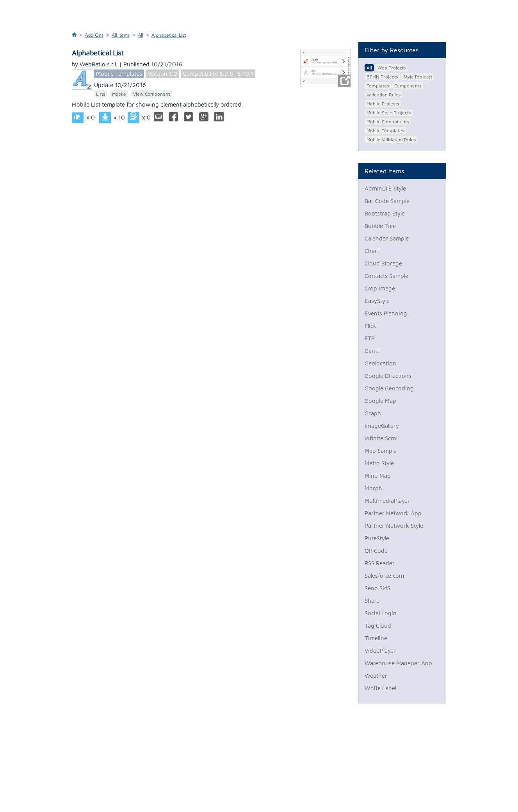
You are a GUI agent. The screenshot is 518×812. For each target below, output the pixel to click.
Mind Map (378, 476)
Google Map (380, 401)
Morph (373, 488)
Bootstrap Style (385, 213)
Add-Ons (94, 35)
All (141, 35)
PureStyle (377, 538)
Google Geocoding (389, 388)
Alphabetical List (169, 35)
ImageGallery (382, 426)
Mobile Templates (119, 74)
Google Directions (388, 376)
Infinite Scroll (382, 438)
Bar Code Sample (387, 201)
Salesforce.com (384, 576)
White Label (380, 688)
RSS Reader (380, 563)
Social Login (381, 613)
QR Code (376, 551)
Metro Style (379, 463)
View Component (151, 94)
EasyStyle (377, 301)
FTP (370, 338)
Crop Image (380, 288)
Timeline (376, 638)
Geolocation (380, 363)
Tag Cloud (378, 626)
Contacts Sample (386, 276)
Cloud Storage (383, 263)
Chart (372, 251)
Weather (376, 676)
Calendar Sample (387, 238)
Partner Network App (393, 513)
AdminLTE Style (385, 188)
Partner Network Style (394, 526)
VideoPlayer (380, 651)
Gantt (372, 351)
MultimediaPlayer (387, 501)
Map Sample (381, 451)
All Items (121, 35)
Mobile (119, 94)
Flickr (372, 326)
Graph (373, 413)
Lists (101, 94)
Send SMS (377, 588)
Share (372, 601)
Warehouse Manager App (398, 663)
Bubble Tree (380, 226)
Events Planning (386, 313)
